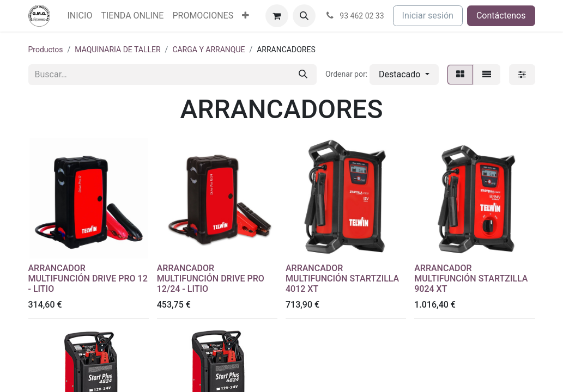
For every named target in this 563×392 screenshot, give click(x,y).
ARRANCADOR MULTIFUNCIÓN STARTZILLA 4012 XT (342, 278)
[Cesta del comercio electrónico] (277, 16)
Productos (46, 50)
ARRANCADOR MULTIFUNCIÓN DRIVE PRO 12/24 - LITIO (211, 278)
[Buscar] (303, 75)
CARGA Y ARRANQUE (208, 50)
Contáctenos (501, 16)
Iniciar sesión (428, 16)
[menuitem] (80, 16)
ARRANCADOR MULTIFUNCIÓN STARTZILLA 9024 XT (471, 278)
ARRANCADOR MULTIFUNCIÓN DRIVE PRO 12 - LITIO (88, 278)
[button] (304, 16)
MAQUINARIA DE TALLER (117, 50)
